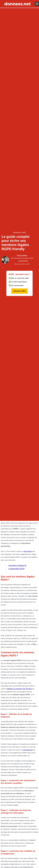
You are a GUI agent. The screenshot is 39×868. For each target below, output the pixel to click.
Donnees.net (17, 232)
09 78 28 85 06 (23, 261)
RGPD (24, 232)
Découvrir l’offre (19, 291)
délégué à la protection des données (19, 689)
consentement (28, 750)
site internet (28, 551)
